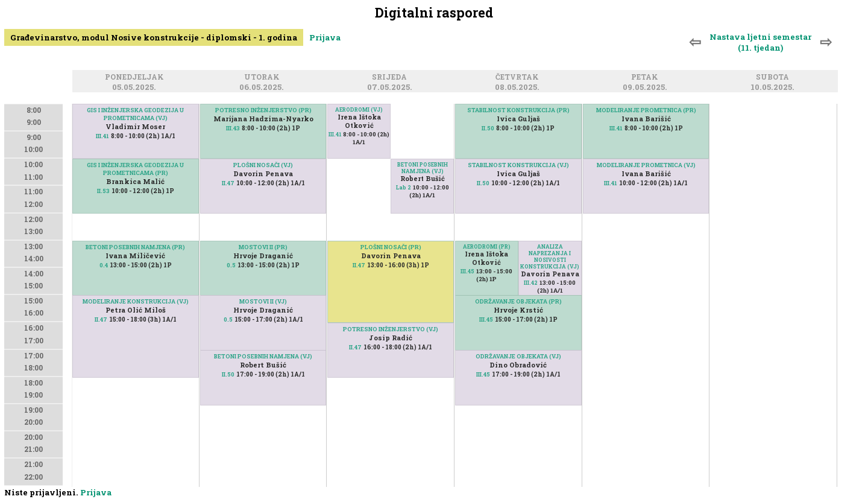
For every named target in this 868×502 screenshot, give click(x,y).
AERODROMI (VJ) (359, 110)
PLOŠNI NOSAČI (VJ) (263, 165)
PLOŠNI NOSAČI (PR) (391, 247)
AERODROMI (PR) (487, 246)
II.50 (228, 374)
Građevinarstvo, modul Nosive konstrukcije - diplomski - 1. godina (154, 37)
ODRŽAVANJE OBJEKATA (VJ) (518, 356)
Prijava (325, 37)
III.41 (102, 136)
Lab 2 (404, 187)
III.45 (467, 271)
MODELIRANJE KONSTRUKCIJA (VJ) (136, 301)
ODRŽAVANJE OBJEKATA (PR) (518, 301)
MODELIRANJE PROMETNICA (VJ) (646, 165)
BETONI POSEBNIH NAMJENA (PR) (135, 247)
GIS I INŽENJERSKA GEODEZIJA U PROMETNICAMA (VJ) (135, 114)
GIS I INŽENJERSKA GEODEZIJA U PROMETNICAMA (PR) (135, 169)
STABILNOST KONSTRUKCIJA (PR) (518, 110)
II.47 (101, 319)
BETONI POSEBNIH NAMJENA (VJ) (263, 356)
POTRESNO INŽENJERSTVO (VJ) (391, 329)
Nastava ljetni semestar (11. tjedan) (760, 42)
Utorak (264, 78)
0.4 (104, 265)
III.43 (233, 128)
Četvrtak (519, 78)
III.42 (531, 283)
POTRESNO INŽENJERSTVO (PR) (263, 110)
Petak (646, 78)
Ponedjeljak (136, 78)
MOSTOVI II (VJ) (263, 301)
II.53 (103, 191)
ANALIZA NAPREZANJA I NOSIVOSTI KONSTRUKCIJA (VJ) (550, 256)
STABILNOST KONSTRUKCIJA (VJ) (518, 165)
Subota (774, 78)
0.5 (231, 265)
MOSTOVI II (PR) (263, 247)
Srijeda (391, 78)
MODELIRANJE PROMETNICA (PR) (646, 110)
